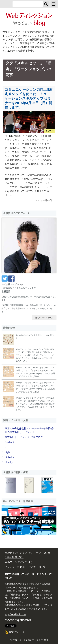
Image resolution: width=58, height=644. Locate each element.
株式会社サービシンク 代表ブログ (24, 437)
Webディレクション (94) (18, 553)
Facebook (9, 442)
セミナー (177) (37, 567)
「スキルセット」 (29, 63)
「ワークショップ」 (30, 69)
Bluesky (9, 462)
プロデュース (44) (15, 567)
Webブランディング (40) (18, 562)
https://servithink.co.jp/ (15, 614)
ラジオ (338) (43, 553)
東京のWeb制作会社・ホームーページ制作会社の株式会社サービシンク (29, 430)
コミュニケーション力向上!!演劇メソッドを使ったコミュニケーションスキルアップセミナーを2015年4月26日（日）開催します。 (29, 98)
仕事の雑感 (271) (14, 557)
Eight (7, 452)
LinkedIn (9, 457)
